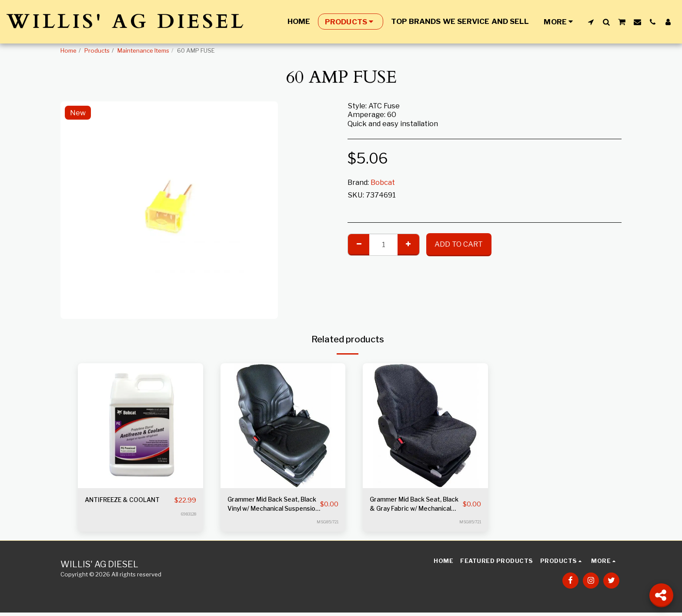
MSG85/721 (326, 525)
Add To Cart (459, 244)
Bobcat (383, 182)
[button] (591, 22)
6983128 (187, 525)
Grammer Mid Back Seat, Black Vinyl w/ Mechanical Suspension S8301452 (272, 506)
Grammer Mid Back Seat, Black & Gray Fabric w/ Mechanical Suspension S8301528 (412, 506)
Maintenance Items (143, 50)
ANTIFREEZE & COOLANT (111, 506)
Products (97, 50)
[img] (140, 426)
